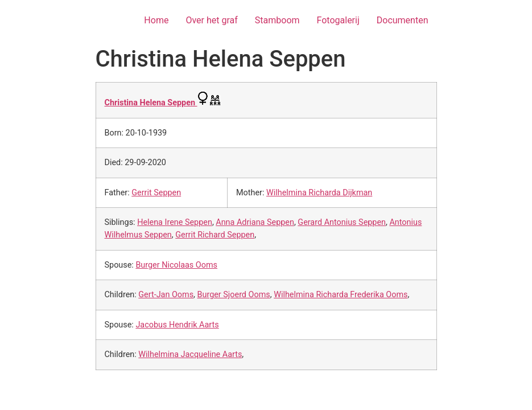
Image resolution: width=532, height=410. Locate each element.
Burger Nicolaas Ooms (176, 265)
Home (156, 20)
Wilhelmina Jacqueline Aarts (190, 354)
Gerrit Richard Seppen (215, 235)
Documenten (403, 20)
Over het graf (211, 20)
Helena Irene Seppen (175, 222)
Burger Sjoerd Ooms (234, 295)
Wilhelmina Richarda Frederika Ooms (341, 295)
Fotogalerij (338, 20)
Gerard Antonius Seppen (342, 222)
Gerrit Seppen (156, 193)
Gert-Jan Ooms (166, 295)
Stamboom (277, 20)
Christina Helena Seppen (151, 103)
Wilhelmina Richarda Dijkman (319, 193)
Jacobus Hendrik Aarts (177, 325)
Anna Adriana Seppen (255, 222)
